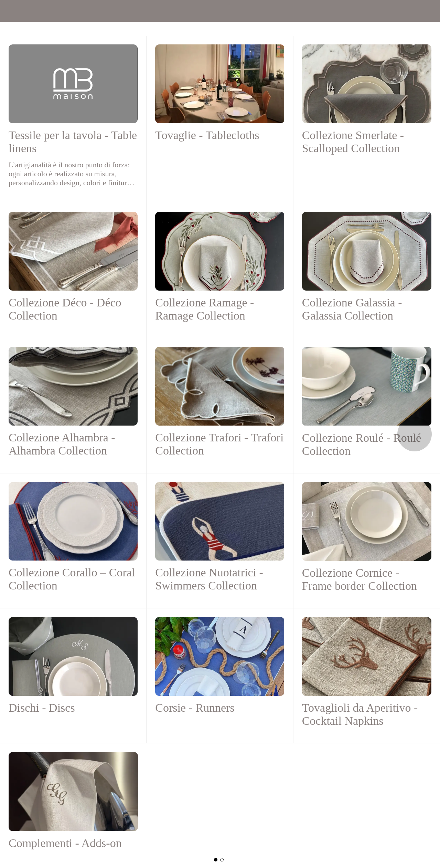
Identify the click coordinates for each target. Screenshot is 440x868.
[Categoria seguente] (415, 434)
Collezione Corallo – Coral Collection (72, 579)
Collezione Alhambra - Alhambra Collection (62, 444)
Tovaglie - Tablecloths (207, 135)
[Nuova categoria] (222, 860)
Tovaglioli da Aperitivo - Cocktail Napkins (360, 714)
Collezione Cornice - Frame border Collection (359, 579)
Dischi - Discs (42, 708)
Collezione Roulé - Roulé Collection (362, 444)
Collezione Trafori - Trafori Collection (219, 444)
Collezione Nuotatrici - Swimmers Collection (209, 579)
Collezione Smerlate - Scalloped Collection (353, 142)
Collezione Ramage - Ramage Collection (205, 309)
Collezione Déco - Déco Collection (65, 309)
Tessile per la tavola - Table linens (73, 142)
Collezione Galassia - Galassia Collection (352, 309)
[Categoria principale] (216, 860)
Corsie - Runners (195, 708)
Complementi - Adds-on (65, 843)
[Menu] (11, 11)
